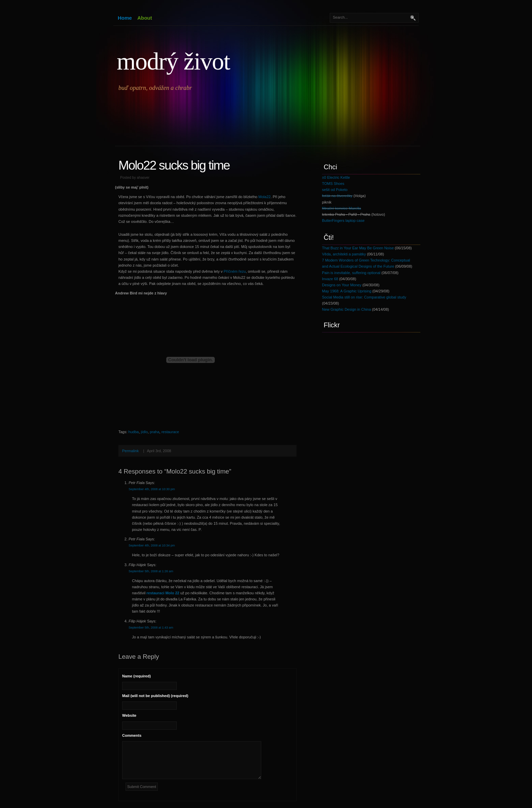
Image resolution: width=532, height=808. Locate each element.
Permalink (130, 451)
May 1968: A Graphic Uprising (347, 291)
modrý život (173, 61)
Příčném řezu (235, 271)
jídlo (144, 432)
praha (154, 432)
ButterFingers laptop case (343, 220)
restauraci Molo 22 (163, 593)
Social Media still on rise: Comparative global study (364, 297)
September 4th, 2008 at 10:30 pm (152, 489)
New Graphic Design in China (346, 309)
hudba (134, 432)
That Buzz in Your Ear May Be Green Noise (358, 248)
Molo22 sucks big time (174, 165)
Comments (132, 735)
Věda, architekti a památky (344, 254)
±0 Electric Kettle (336, 177)
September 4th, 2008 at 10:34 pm (152, 545)
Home (125, 18)
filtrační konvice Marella (341, 208)
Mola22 (265, 197)
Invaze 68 (330, 279)
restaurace (170, 432)
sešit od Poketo (335, 190)
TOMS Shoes (333, 184)
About (145, 18)
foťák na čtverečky (337, 196)
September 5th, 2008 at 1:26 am (151, 571)
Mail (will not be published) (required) (155, 696)
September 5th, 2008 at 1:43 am (151, 628)
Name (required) (136, 676)
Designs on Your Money (342, 285)
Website (129, 715)
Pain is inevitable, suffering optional (351, 273)
